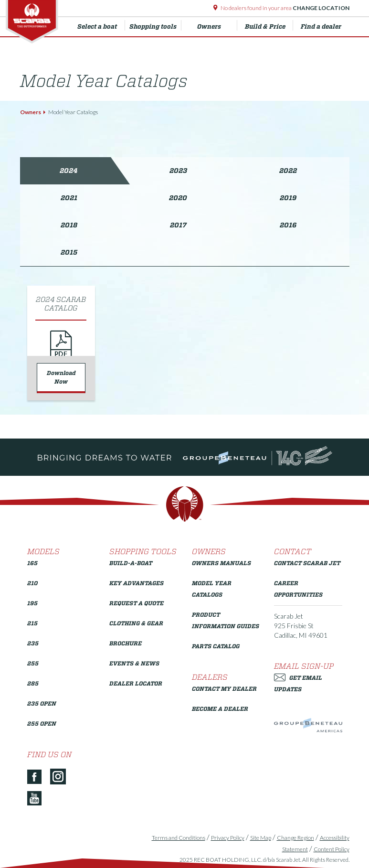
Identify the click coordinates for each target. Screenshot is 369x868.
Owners (217, 25)
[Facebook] (38, 777)
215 (32, 623)
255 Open (42, 723)
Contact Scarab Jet (307, 563)
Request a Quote (137, 603)
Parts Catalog (216, 646)
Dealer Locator (136, 683)
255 (33, 663)
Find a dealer (321, 27)
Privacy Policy (228, 838)
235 (33, 643)
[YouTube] (38, 799)
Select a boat (101, 25)
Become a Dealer (220, 709)
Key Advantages (137, 583)
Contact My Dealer (224, 689)
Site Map (261, 838)
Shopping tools (155, 25)
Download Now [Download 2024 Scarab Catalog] (61, 377)
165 (32, 563)
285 (33, 683)
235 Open (42, 703)
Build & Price (269, 25)
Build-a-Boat (131, 563)
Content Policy (332, 849)
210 (32, 583)
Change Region (295, 838)
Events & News (134, 663)
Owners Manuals (221, 563)
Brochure (126, 643)
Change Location (321, 8)
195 (32, 603)
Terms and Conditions (179, 838)
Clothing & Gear (136, 623)
